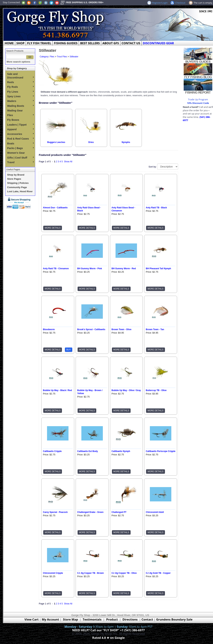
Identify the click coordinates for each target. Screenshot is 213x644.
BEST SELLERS (90, 43)
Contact (148, 619)
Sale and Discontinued (20, 76)
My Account (50, 619)
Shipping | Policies (18, 183)
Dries (91, 142)
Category (44, 57)
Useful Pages (13, 169)
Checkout (180, 3)
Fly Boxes (13, 120)
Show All (68, 162)
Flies (20, 115)
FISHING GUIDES (66, 43)
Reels (20, 82)
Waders (20, 101)
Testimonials (92, 619)
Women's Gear (16, 153)
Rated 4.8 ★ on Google (108, 638)
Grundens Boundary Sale (174, 619)
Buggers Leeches (56, 142)
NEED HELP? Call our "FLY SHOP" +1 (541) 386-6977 (108, 630)
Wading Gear (15, 111)
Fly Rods (20, 87)
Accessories (20, 134)
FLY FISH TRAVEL (39, 43)
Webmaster (108, 642)
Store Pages (14, 179)
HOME (9, 43)
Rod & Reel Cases (20, 139)
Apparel (20, 129)
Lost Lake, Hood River (20, 191)
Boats (20, 143)
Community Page (17, 187)
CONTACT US (131, 43)
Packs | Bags (20, 148)
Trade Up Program (198, 99)
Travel (20, 162)
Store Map (70, 619)
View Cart (32, 619)
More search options (18, 62)
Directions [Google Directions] (130, 619)
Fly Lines (20, 92)
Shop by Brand (16, 175)
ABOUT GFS (111, 43)
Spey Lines (20, 96)
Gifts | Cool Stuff (20, 158)
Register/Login (160, 3)
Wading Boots (20, 106)
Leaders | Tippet (20, 125)
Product (112, 619)
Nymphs (126, 142)
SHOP (20, 43)
